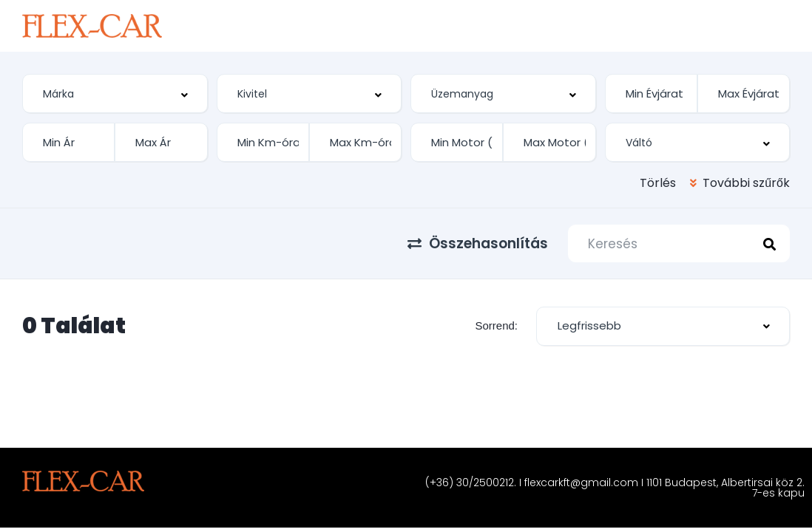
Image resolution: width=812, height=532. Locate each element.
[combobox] (115, 93)
